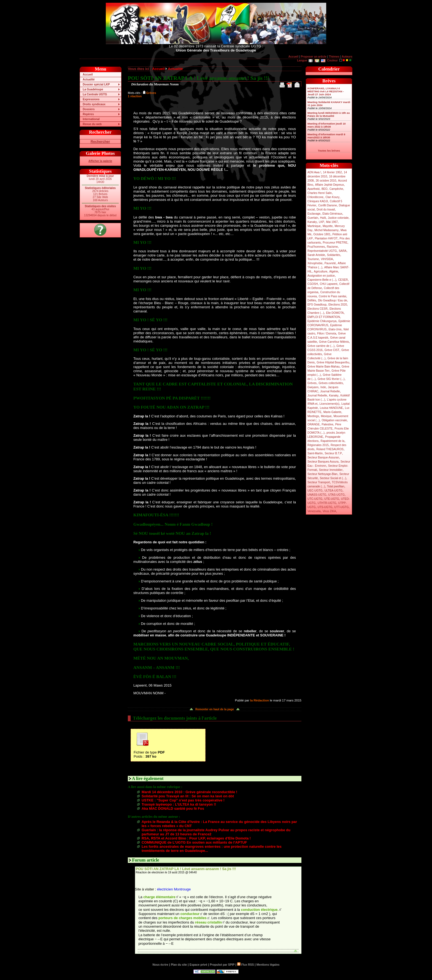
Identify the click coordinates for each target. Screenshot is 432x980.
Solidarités (334, 255)
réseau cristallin (208, 922)
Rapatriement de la (333, 441)
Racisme (332, 247)
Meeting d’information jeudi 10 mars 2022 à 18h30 (327, 125)
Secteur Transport (319, 482)
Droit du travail (326, 210)
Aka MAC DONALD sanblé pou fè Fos (173, 808)
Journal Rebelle (330, 391)
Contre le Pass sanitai (333, 296)
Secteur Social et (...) (333, 478)
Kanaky (312, 222)
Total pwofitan (336, 486)
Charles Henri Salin (320, 193)
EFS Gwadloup (317, 305)
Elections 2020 (338, 305)
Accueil (293, 57)
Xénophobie (315, 263)
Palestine (327, 424)
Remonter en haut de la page (215, 709)
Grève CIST (332, 350)
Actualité (89, 79)
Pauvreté (330, 263)
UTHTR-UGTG (327, 503)
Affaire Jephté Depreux (330, 185)
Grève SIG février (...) (331, 379)
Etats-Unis (335, 329)
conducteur (190, 914)
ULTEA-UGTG (334, 491)
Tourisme (313, 259)
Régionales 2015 (318, 445)
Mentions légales (268, 965)
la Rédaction (260, 700)
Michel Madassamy (326, 230)
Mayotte (328, 226)
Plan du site (179, 965)
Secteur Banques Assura (323, 462)
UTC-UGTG (315, 499)
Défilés (312, 300)
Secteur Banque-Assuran (323, 457)
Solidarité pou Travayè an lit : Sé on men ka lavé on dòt (188, 796)
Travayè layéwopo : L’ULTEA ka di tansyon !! (179, 804)
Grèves (312, 383)
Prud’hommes (316, 247)
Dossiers (89, 109)
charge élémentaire (159, 897)
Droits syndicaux (94, 104)
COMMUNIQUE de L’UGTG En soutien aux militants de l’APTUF (194, 842)
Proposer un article (314, 57)
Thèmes (334, 57)
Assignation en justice (321, 276)
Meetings (313, 416)
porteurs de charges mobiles (183, 918)
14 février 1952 (332, 172)
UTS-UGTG (325, 507)
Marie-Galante (332, 412)
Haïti (323, 218)
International (91, 119)
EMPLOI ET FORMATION (324, 317)
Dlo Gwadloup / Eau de (332, 300)
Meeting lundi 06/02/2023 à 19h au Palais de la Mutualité (329, 114)
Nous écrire (160, 965)
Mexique (326, 416)
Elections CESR (318, 309)
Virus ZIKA (329, 511)
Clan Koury (332, 197)
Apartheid (314, 189)
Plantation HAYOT (326, 238)
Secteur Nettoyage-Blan (322, 474)
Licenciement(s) (330, 404)
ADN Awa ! (314, 172)
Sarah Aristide (316, 255)
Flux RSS (245, 965)
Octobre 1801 (322, 234)
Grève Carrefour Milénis (334, 342)
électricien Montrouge (174, 889)
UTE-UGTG (332, 499)
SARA (343, 251)
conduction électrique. (260, 910)
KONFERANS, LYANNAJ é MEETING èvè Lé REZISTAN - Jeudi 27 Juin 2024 (326, 91)
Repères (88, 114)
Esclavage (314, 214)
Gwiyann (313, 387)
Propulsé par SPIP (222, 965)
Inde (323, 387)
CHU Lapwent (329, 284)
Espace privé (198, 965)
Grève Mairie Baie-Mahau (324, 367)
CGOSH (313, 284)
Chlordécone (315, 197)
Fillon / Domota (327, 334)
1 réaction (135, 96)
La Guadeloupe (93, 89)
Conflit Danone (328, 205)
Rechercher (100, 141)
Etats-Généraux (332, 214)
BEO (325, 189)
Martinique (314, 226)
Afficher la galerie (100, 161)
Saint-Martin (315, 453)
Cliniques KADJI (318, 201)
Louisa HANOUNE (331, 408)
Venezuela (314, 511)
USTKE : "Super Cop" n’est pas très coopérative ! (183, 800)
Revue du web (92, 124)
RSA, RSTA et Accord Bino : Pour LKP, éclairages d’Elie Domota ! (196, 838)
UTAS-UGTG (336, 495)
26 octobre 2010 (326, 181)
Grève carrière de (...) (321, 346)
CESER (343, 280)
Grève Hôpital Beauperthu (333, 362)
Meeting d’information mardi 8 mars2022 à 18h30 (326, 136)
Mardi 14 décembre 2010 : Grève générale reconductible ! (189, 792)
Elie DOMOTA (335, 313)
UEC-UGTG (315, 491)
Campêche (336, 189)
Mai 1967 (332, 222)
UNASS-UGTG (317, 495)
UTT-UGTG (341, 507)
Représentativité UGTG (322, 251)
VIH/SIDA (327, 259)
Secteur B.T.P (333, 453)
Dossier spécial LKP (96, 84)
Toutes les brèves (329, 151)
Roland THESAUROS (330, 449)
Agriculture (321, 272)
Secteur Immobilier (331, 470)
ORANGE (314, 424)
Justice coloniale (338, 218)
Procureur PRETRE (335, 243)
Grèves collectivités (331, 383)
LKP (321, 222)
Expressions (91, 99)
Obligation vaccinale (334, 420)
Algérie (334, 272)
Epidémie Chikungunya (322, 321)
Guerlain (313, 218)
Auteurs (347, 57)
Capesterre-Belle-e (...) (322, 280)
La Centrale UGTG (95, 94)
